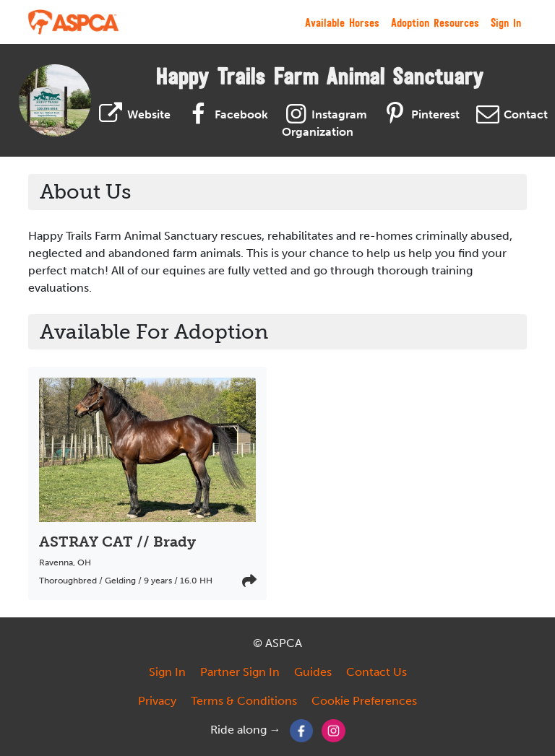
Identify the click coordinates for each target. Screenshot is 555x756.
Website (133, 114)
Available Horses (342, 22)
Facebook (225, 114)
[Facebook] (302, 730)
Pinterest (419, 114)
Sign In (506, 22)
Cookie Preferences (364, 701)
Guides (313, 672)
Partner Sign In (240, 672)
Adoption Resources (435, 22)
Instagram (324, 114)
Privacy (157, 701)
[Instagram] (334, 730)
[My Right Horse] (74, 22)
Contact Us (377, 672)
